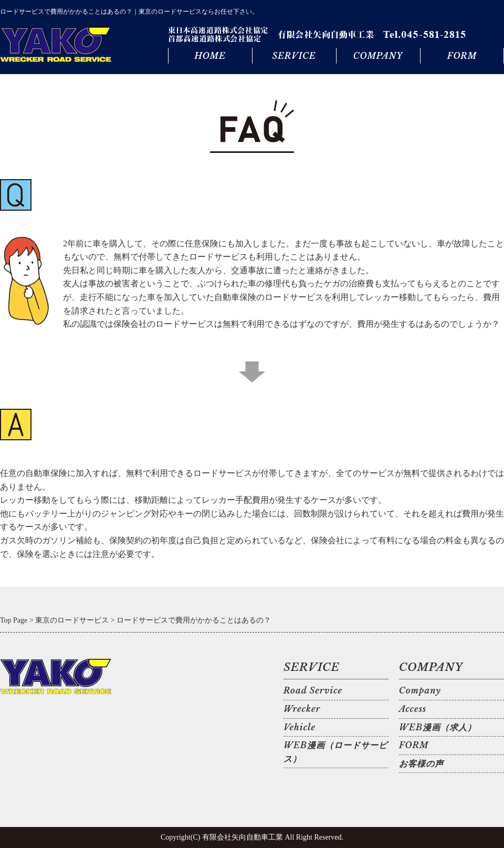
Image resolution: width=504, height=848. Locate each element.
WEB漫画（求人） (438, 727)
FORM (462, 56)
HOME (210, 56)
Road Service (313, 690)
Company (420, 690)
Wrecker (302, 709)
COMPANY (378, 56)
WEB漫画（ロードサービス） (335, 752)
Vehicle (300, 727)
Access (413, 709)
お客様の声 (421, 763)
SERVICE (294, 56)
